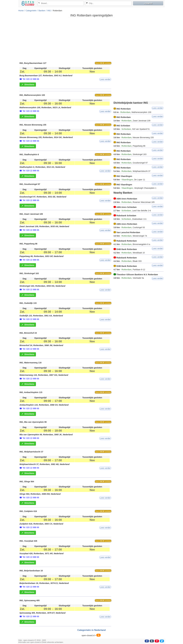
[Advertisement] (91, 39)
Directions (28, 85)
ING (49, 11)
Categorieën (31, 11)
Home (21, 11)
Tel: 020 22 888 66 (31, 79)
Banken (42, 11)
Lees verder (105, 79)
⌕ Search (148, 3)
